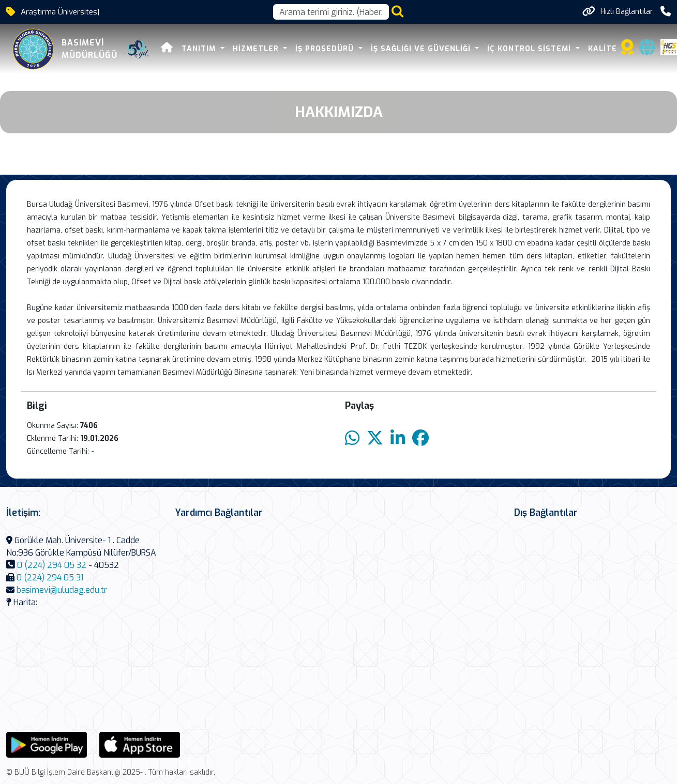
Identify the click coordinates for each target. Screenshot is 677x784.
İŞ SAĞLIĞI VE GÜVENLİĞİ (422, 49)
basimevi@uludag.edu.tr (62, 590)
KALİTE (603, 49)
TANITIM (200, 49)
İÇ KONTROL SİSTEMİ (530, 49)
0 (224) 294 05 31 (50, 578)
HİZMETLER (257, 49)
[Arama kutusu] (331, 12)
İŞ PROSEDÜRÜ (326, 49)
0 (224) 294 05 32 (52, 565)
